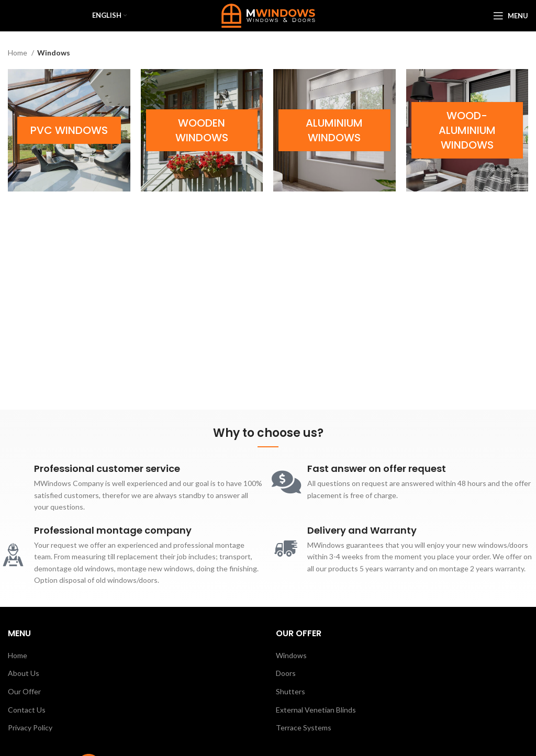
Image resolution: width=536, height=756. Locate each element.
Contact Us (27, 710)
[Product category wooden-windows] (202, 130)
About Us (24, 673)
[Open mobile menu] (511, 16)
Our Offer (24, 691)
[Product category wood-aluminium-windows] (467, 130)
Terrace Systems (304, 727)
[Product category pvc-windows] (69, 130)
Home (18, 53)
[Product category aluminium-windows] (334, 130)
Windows (291, 655)
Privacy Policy (30, 727)
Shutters (291, 691)
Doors (286, 673)
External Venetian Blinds (316, 710)
